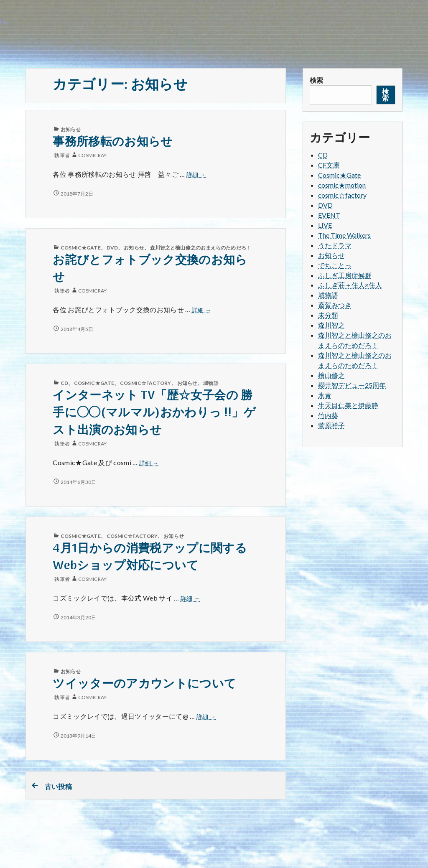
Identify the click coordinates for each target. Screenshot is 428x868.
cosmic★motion (342, 185)
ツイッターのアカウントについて (144, 684)
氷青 (325, 395)
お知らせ (71, 129)
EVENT (329, 215)
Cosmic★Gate (81, 248)
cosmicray (92, 155)
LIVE (325, 225)
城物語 (211, 383)
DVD (112, 248)
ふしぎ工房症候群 (345, 275)
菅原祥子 (331, 425)
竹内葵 (328, 415)
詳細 (196, 175)
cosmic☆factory (145, 383)
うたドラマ (335, 245)
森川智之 (331, 325)
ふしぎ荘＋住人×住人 (350, 285)
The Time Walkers (344, 235)
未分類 (328, 315)
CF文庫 (329, 165)
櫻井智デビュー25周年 (352, 385)
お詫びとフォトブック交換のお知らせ (150, 269)
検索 (316, 80)
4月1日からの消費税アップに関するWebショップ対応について (150, 557)
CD (64, 383)
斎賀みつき (335, 305)
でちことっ (335, 265)
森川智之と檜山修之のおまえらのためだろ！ (201, 248)
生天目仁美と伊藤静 (348, 405)
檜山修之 (331, 375)
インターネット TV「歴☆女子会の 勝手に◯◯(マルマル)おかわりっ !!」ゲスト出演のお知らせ (154, 413)
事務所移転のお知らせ (113, 142)
